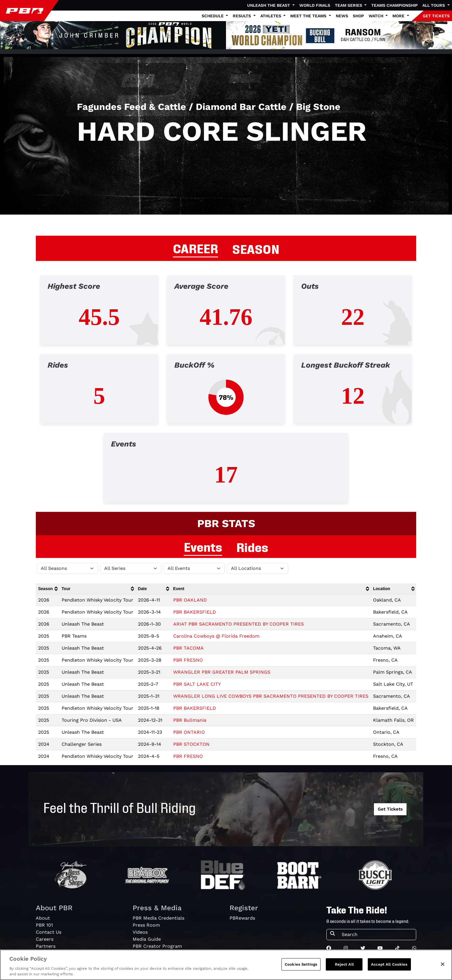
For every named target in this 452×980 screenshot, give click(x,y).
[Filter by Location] (258, 568)
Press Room (146, 925)
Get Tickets (390, 809)
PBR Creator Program (157, 946)
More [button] (399, 16)
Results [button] (242, 16)
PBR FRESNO (188, 660)
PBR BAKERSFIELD (195, 612)
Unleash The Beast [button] (269, 5)
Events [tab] (203, 546)
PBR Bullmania (190, 720)
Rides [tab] (252, 546)
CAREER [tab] (195, 248)
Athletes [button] (271, 16)
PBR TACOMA (188, 648)
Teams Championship (394, 5)
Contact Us (49, 932)
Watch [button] (377, 16)
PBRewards (242, 918)
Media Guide (147, 939)
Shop (358, 16)
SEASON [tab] (256, 248)
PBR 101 (44, 925)
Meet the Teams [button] (309, 16)
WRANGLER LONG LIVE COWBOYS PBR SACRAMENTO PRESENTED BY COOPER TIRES (271, 696)
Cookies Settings (301, 964)
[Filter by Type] (194, 568)
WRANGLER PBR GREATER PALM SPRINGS (222, 672)
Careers (45, 939)
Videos (140, 932)
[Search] (377, 935)
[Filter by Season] (68, 568)
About (43, 918)
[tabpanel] (226, 394)
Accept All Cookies (389, 964)
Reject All (344, 964)
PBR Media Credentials (158, 918)
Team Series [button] (349, 5)
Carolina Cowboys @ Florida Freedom (216, 636)
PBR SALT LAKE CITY (197, 684)
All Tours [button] (434, 5)
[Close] (443, 964)
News (342, 16)
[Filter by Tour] (131, 568)
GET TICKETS (436, 16)
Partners (46, 946)
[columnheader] (48, 589)
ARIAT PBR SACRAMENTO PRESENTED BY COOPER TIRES (238, 624)
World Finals (315, 5)
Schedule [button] (213, 16)
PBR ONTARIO (189, 732)
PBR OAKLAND (190, 600)
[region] (226, 965)
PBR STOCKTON (191, 744)
